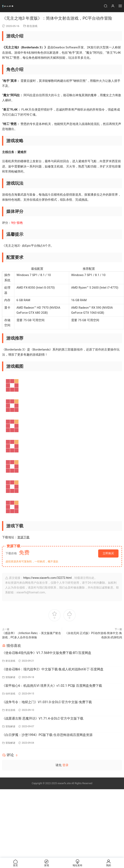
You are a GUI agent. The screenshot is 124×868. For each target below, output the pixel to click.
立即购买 (108, 553)
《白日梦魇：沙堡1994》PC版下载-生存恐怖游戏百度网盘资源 (47, 735)
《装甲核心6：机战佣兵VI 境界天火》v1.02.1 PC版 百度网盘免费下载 (52, 686)
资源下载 (23, 537)
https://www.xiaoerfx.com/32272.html (47, 578)
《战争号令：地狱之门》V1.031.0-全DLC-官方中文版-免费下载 (47, 702)
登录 (65, 765)
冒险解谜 (10, 677)
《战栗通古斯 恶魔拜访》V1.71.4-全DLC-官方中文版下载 (43, 718)
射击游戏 (32, 26)
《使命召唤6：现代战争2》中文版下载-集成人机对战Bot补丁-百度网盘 (53, 669)
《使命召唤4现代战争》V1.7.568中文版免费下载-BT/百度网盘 (47, 653)
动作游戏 (10, 694)
